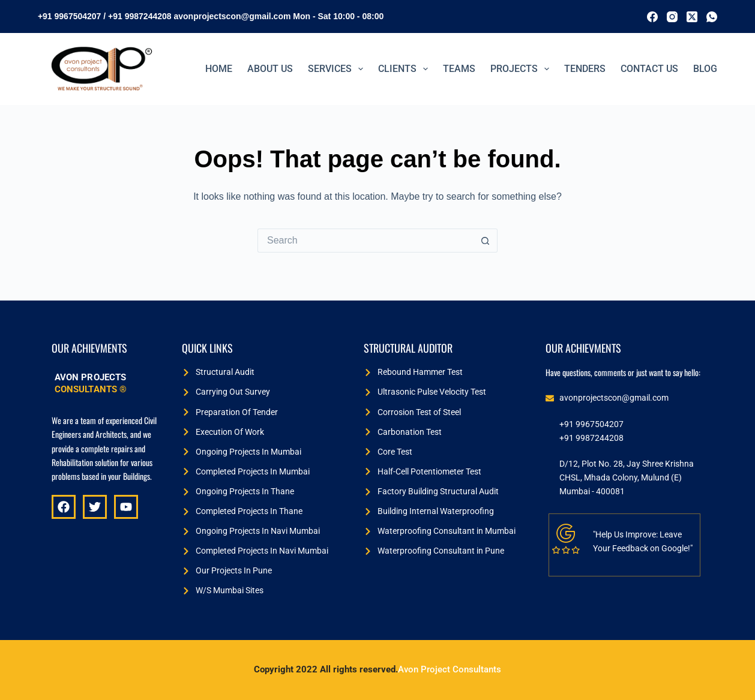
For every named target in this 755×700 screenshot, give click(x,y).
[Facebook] (652, 17)
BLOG (705, 69)
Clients (405, 69)
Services (338, 69)
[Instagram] (672, 17)
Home (219, 69)
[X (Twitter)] (692, 17)
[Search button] (486, 241)
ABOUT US (270, 69)
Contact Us (649, 69)
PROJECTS (522, 69)
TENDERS (585, 69)
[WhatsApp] (712, 17)
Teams (459, 69)
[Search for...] (365, 241)
